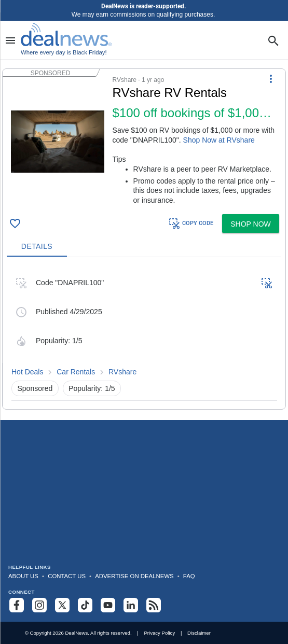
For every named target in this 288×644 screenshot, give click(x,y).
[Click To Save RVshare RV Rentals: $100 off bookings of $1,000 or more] (15, 223)
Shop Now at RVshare (219, 140)
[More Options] (271, 78)
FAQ (189, 576)
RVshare (122, 372)
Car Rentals (76, 372)
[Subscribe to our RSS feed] (154, 605)
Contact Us (67, 576)
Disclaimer (199, 633)
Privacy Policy (159, 633)
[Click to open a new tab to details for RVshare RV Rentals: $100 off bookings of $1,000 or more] (58, 142)
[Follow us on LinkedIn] (131, 605)
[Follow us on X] (62, 605)
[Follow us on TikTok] (85, 605)
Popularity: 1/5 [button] (92, 388)
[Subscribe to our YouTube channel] (108, 605)
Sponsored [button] (35, 388)
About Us (23, 576)
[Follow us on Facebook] (17, 605)
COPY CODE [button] (191, 223)
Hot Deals (27, 372)
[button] (144, 139)
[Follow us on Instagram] (39, 605)
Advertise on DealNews (134, 576)
